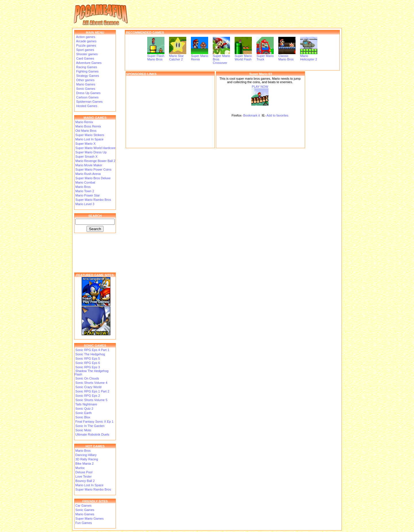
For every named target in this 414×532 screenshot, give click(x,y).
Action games (85, 37)
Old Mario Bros (86, 131)
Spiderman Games (89, 102)
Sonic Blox (83, 417)
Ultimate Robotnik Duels (92, 434)
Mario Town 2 (85, 191)
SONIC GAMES (95, 346)
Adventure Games (88, 63)
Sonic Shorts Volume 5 (91, 400)
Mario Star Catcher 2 (178, 56)
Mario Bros (83, 187)
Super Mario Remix (200, 56)
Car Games (83, 506)
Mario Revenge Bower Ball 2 (95, 161)
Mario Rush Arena (88, 174)
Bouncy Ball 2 (85, 481)
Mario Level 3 (85, 204)
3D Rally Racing (87, 459)
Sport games (85, 50)
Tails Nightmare (86, 404)
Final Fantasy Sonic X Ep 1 (94, 422)
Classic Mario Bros (287, 56)
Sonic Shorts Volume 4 (91, 383)
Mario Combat (85, 182)
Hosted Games (87, 106)
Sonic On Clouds (87, 378)
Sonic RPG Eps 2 (88, 396)
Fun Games (84, 523)
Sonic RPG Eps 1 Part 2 (92, 391)
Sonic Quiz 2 (84, 409)
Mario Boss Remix (88, 126)
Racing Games (86, 67)
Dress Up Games (88, 93)
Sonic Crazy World (88, 387)
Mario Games (85, 84)
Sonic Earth (84, 413)
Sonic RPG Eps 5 (88, 359)
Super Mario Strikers (90, 135)
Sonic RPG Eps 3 (88, 367)
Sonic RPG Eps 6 (88, 363)
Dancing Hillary (86, 455)
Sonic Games (85, 89)
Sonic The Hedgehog (90, 354)
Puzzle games (86, 45)
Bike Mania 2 (85, 464)
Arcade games (86, 41)
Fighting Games (87, 71)
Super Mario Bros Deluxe (93, 178)
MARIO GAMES (95, 118)
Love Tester (84, 476)
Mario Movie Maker (89, 165)
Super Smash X (86, 157)
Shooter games (87, 54)
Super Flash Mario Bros (156, 56)
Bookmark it (252, 115)
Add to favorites (277, 115)
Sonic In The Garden (90, 426)
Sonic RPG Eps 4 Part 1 (92, 350)
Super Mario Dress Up (91, 152)
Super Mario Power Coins (93, 169)
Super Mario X (85, 144)
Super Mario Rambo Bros (93, 200)
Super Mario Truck (265, 56)
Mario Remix (84, 122)
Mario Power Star (88, 195)
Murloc (80, 468)
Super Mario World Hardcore (95, 148)
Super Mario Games (89, 518)
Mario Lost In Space (89, 139)
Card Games (85, 58)
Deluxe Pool (84, 472)
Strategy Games (87, 76)
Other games (85, 80)
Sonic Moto (83, 430)
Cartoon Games (87, 97)
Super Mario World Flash (243, 56)
